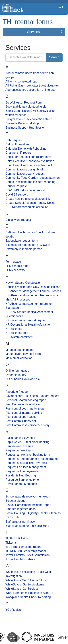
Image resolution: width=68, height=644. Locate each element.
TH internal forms (28, 22)
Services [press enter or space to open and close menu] (45, 32)
